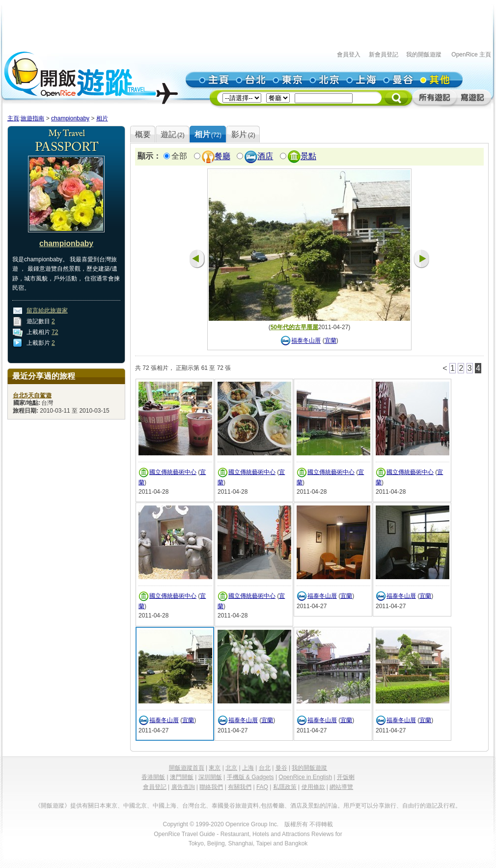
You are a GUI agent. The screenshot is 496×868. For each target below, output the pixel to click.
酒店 (265, 156)
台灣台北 (194, 806)
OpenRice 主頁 (471, 55)
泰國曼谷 (223, 806)
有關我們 (240, 787)
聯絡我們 (211, 787)
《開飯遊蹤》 (53, 806)
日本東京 (106, 806)
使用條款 (313, 787)
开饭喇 (346, 777)
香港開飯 (153, 777)
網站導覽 (341, 787)
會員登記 (155, 787)
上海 (248, 768)
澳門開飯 (182, 777)
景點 (308, 156)
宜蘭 (331, 341)
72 (55, 332)
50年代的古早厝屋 (294, 327)
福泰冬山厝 (306, 341)
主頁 (13, 118)
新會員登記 (384, 55)
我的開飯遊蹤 (424, 55)
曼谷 (281, 768)
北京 (231, 768)
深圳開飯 (210, 777)
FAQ (262, 787)
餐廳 (222, 156)
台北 (265, 768)
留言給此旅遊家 (47, 310)
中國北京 (135, 806)
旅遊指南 (32, 118)
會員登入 (349, 55)
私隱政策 (285, 787)
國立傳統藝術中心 (173, 472)
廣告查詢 (183, 787)
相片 (102, 118)
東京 (215, 768)
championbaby (70, 118)
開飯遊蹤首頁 (187, 768)
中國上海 (165, 806)
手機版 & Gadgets (250, 777)
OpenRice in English (305, 777)
